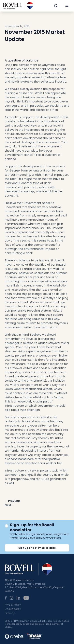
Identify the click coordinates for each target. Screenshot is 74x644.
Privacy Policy (13, 605)
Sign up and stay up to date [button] (37, 548)
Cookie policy (13, 609)
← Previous (13, 501)
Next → (10, 505)
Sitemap (10, 613)
